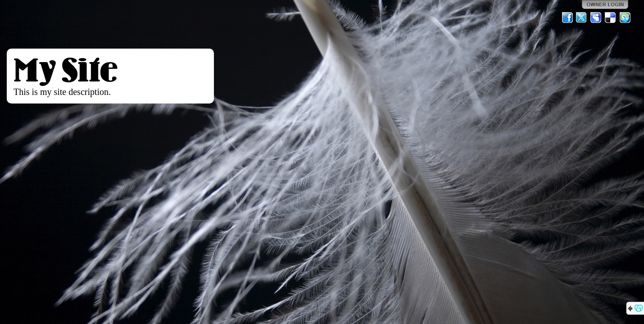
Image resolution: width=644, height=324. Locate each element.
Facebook (567, 18)
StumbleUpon (625, 18)
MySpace (596, 18)
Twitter (582, 18)
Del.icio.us (611, 18)
